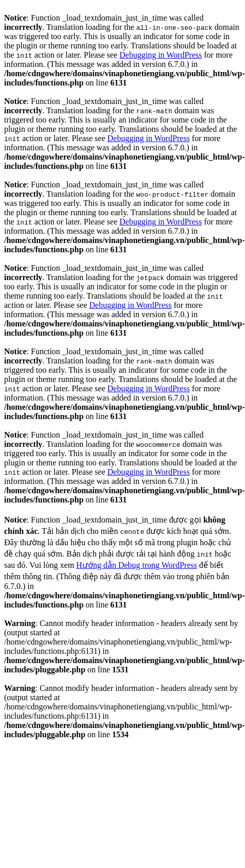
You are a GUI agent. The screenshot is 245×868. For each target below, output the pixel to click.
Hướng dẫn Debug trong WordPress (137, 565)
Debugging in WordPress (161, 55)
